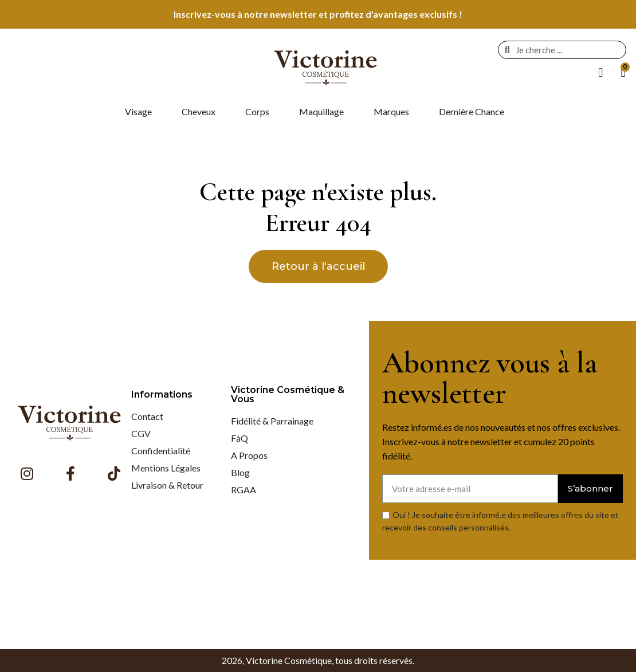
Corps (257, 111)
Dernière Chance (472, 111)
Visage (138, 111)
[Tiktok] (114, 473)
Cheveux (199, 111)
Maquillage (321, 111)
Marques (391, 111)
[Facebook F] (70, 473)
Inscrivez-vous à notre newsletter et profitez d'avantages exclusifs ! (318, 14)
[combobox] (565, 50)
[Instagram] (27, 473)
